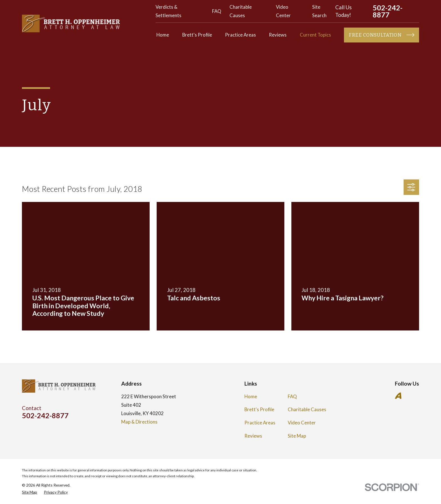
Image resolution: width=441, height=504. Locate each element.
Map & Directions (139, 422)
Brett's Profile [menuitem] (197, 35)
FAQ (217, 11)
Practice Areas (260, 423)
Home (251, 397)
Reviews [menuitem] (278, 35)
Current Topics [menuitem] (315, 35)
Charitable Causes (307, 409)
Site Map (297, 436)
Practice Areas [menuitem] (240, 35)
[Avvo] (398, 396)
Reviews (253, 436)
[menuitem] (30, 492)
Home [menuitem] (163, 35)
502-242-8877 (388, 11)
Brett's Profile (259, 409)
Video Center (302, 423)
